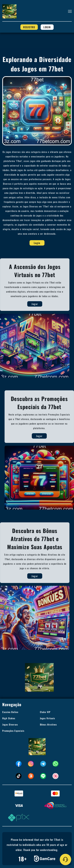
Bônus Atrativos (48, 724)
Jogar (30, 304)
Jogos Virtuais (47, 718)
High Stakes (9, 718)
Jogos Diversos (10, 724)
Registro (29, 27)
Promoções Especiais (13, 731)
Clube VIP (45, 712)
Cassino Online (10, 712)
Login (47, 27)
